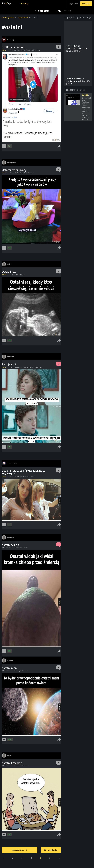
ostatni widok (10, 545)
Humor (4, 50)
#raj (28, 477)
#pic (21, 548)
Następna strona (20, 850)
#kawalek (26, 766)
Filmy (58, 11)
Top (69, 11)
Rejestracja (86, 4)
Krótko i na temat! (13, 47)
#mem (16, 671)
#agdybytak (38, 367)
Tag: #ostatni (23, 18)
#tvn (25, 477)
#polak (23, 50)
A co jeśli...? (9, 364)
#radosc (12, 275)
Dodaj (25, 4)
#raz (17, 275)
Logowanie (73, 4)
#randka (25, 367)
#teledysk (19, 477)
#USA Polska (36, 50)
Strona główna (8, 18)
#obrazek (13, 50)
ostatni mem (10, 668)
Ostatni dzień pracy (14, 170)
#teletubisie (24, 173)
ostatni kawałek (12, 763)
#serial (32, 477)
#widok (16, 548)
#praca (12, 173)
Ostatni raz (9, 272)
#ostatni (29, 50)
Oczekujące (44, 11)
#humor (11, 548)
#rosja (18, 50)
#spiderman (18, 367)
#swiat (12, 367)
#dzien (17, 173)
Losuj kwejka (51, 850)
